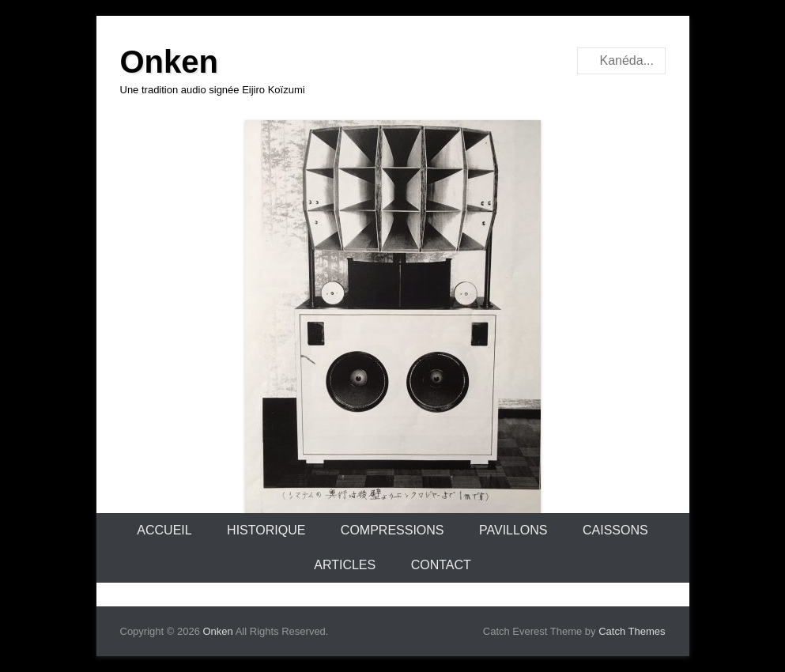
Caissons (615, 530)
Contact (441, 565)
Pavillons (513, 530)
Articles (345, 565)
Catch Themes (632, 631)
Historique (266, 530)
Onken (169, 62)
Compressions (392, 530)
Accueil (164, 530)
